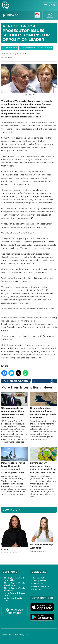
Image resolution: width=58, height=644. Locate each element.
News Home (11, 48)
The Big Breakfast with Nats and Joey (14, 579)
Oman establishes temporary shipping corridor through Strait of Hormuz (43, 406)
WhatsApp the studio (14, 611)
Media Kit (37, 589)
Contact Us (38, 584)
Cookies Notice (40, 578)
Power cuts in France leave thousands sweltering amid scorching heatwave (15, 460)
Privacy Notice (39, 581)
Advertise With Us (41, 586)
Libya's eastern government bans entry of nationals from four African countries (43, 460)
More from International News (38, 48)
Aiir (16, 635)
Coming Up (11, 510)
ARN (9, 635)
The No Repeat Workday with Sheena (15, 584)
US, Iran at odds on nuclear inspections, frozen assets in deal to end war (15, 406)
